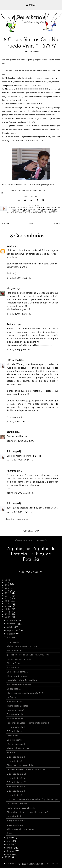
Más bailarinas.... (15, 650)
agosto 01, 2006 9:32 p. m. (20, 441)
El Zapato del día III (16, 787)
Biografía (42, 540)
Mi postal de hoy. (15, 719)
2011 (7, 604)
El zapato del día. (15, 714)
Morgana (11, 288)
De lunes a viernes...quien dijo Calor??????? (28, 770)
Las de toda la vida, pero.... (20, 659)
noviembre (13, 624)
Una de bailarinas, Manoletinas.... (23, 680)
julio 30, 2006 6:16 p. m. (19, 278)
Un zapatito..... (14, 689)
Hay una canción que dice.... (20, 685)
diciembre (12, 620)
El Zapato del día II (16, 757)
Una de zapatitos (15, 740)
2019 (7, 583)
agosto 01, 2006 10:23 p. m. (21, 460)
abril (10, 844)
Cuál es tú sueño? (15, 710)
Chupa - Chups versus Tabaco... (22, 765)
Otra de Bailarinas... (16, 663)
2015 (7, 593)
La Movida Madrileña (17, 804)
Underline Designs (35, 865)
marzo (11, 848)
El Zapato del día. (15, 702)
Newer (6, 223)
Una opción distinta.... (17, 672)
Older (56, 223)
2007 (8, 614)
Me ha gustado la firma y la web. (23, 646)
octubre (11, 627)
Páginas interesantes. (17, 744)
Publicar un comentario (16, 519)
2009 (8, 609)
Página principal (24, 540)
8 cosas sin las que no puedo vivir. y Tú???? (28, 655)
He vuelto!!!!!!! (14, 816)
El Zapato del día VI (16, 774)
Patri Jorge (12, 360)
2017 (7, 588)
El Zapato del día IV (16, 782)
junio (10, 838)
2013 (7, 598)
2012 (7, 601)
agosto (11, 634)
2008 (8, 612)
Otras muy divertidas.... (18, 676)
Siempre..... (12, 753)
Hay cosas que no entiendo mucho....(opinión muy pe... (33, 799)
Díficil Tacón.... (13, 736)
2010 (8, 606)
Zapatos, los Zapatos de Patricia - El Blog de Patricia (31, 554)
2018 (7, 585)
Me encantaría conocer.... (19, 748)
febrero (11, 851)
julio (9, 637)
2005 (8, 857)
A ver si (10, 833)
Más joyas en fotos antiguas (20, 829)
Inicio (31, 223)
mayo (10, 841)
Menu (31, 5)
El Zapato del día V (16, 778)
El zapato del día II (16, 727)
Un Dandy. (12, 697)
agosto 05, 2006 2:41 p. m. (20, 512)
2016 (7, 590)
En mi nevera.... (14, 642)
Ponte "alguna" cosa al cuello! (21, 808)
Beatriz (10, 432)
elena (9, 246)
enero (10, 855)
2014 (7, 596)
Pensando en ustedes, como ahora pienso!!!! (29, 723)
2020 (8, 580)
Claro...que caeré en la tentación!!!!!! (25, 693)
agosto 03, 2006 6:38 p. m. (20, 493)
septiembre (13, 630)
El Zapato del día (15, 731)
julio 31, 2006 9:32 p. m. (19, 421)
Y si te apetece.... (15, 668)
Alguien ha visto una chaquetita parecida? (27, 812)
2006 (8, 617)
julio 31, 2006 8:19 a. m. (18, 350)
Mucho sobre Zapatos (17, 706)
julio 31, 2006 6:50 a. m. (19, 314)
